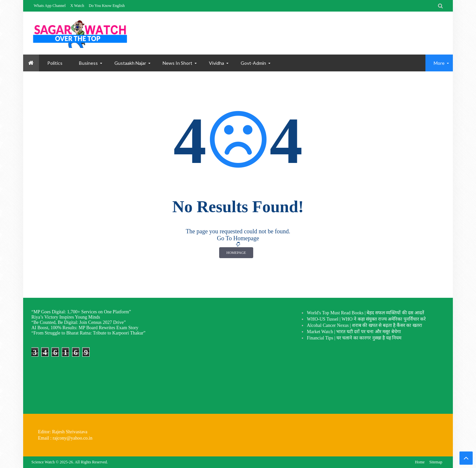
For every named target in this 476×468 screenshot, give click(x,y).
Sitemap (436, 462)
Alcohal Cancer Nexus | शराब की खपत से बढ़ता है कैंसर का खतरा (364, 325)
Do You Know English (107, 6)
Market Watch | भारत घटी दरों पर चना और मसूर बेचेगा (354, 332)
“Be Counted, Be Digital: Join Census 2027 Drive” (79, 322)
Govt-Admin (253, 63)
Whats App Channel (50, 6)
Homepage (236, 253)
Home (420, 462)
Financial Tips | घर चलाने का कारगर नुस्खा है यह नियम (354, 338)
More (439, 63)
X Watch (77, 6)
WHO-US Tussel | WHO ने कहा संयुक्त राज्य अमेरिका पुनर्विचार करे (366, 319)
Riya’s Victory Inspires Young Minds (66, 317)
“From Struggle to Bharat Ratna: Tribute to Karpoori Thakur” (88, 333)
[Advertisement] (234, 356)
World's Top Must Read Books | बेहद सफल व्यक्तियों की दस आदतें (365, 313)
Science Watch (43, 462)
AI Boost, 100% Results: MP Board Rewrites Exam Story (85, 328)
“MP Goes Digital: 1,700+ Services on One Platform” (81, 312)
